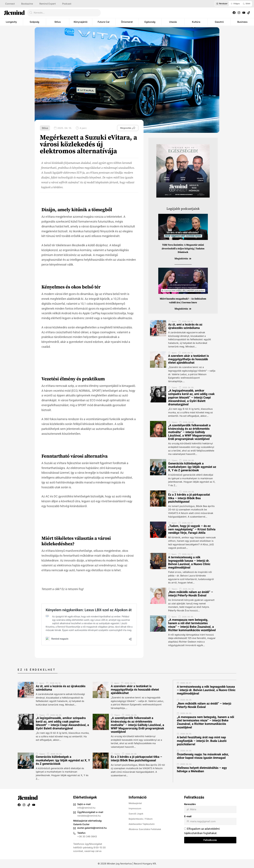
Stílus (58, 22)
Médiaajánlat (136, 803)
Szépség (34, 22)
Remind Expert (48, 4)
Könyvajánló (81, 22)
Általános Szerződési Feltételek (146, 829)
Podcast (67, 4)
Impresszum (136, 808)
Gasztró (219, 22)
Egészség (150, 22)
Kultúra (196, 22)
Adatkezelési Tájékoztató (143, 824)
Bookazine (27, 4)
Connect (10, 4)
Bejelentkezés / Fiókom (141, 819)
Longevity (11, 22)
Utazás (173, 22)
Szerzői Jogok (137, 814)
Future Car (104, 22)
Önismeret (127, 22)
